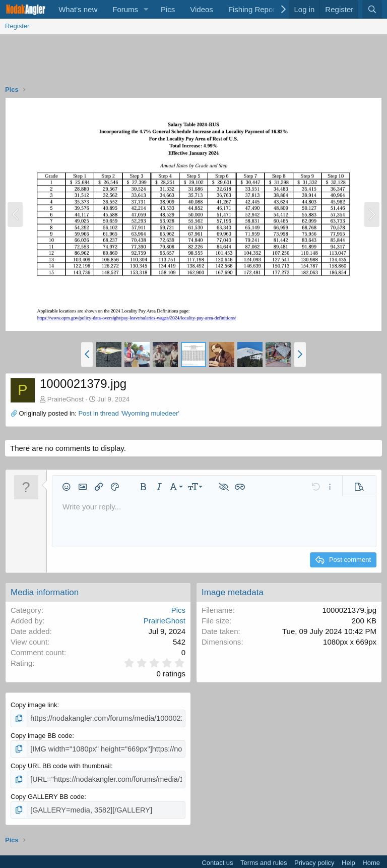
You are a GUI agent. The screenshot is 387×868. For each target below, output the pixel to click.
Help (348, 858)
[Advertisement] (193, 62)
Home (371, 858)
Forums (125, 9)
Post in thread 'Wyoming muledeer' (129, 413)
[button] (146, 9)
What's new (78, 9)
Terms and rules (264, 858)
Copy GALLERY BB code (47, 793)
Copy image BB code (41, 734)
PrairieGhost (66, 399)
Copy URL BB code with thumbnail (61, 764)
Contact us (217, 858)
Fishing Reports (255, 9)
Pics (168, 9)
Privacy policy (314, 858)
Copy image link (34, 705)
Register (17, 26)
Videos (202, 9)
